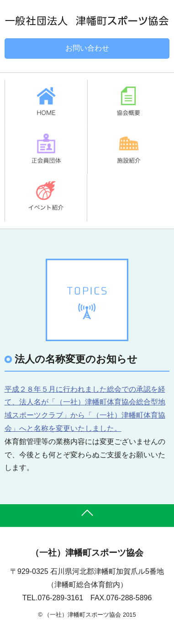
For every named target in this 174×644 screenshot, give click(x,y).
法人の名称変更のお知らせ (76, 359)
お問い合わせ (87, 48)
